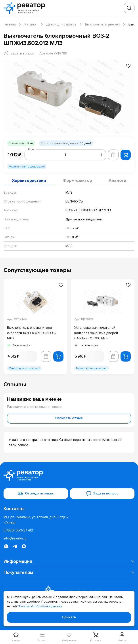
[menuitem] (69, 562)
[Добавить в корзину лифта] (113, 155)
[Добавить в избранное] (128, 66)
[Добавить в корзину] (126, 155)
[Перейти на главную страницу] (26, 8)
